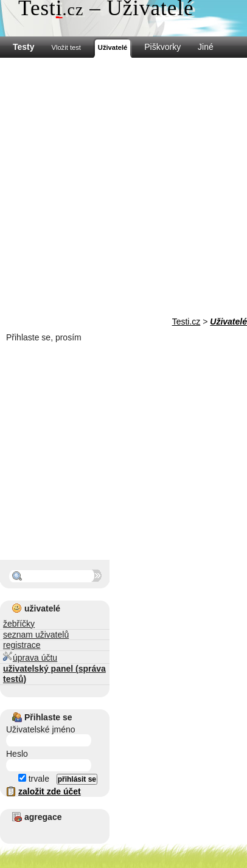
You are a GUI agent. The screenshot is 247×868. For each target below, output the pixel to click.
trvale (34, 779)
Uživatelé (228, 322)
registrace (22, 645)
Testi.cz (186, 322)
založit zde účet (50, 791)
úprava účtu (30, 657)
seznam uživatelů (36, 635)
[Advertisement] (123, 187)
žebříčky (19, 624)
